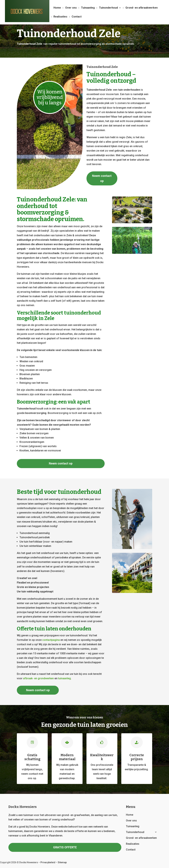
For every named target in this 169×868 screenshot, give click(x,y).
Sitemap (62, 862)
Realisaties (60, 17)
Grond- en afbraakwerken (142, 8)
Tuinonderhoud (108, 8)
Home (57, 8)
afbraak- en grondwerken (38, 678)
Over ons (71, 8)
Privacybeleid (48, 862)
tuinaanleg (64, 678)
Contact (77, 17)
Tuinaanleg (88, 8)
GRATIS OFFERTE (65, 847)
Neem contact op (102, 178)
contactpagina (51, 640)
